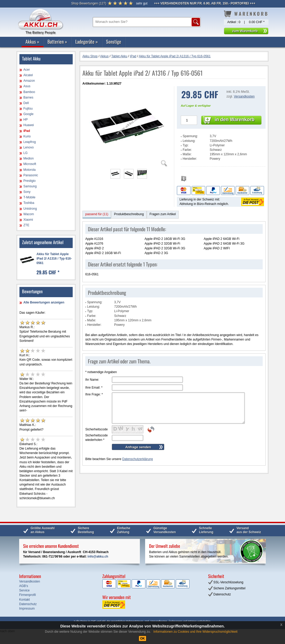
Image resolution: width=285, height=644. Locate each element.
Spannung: (190, 136)
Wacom (29, 214)
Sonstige (114, 42)
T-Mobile (29, 197)
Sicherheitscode (96, 429)
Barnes (28, 97)
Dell (26, 103)
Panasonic (31, 175)
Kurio (27, 136)
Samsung (30, 186)
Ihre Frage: (94, 394)
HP (26, 120)
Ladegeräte (87, 42)
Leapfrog (30, 142)
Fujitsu (28, 109)
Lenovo (28, 147)
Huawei (29, 125)
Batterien (57, 42)
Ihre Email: (94, 388)
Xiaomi (28, 220)
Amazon (29, 81)
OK (142, 638)
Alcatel (28, 75)
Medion (28, 158)
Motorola (30, 170)
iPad (27, 131)
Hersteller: (190, 159)
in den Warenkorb (234, 120)
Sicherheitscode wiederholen (96, 438)
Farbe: (187, 150)
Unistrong (30, 209)
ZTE (26, 225)
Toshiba (29, 203)
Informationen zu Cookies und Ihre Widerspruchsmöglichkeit (196, 632)
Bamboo (29, 92)
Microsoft (30, 164)
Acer (27, 70)
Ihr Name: (92, 380)
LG (25, 153)
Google (28, 114)
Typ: (186, 145)
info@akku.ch (98, 557)
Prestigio (30, 181)
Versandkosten (244, 96)
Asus (27, 86)
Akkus (32, 42)
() (89, 3)
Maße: (187, 154)
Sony (27, 192)
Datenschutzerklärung (138, 459)
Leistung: (189, 141)
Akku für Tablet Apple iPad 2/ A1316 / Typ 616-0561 (54, 259)
